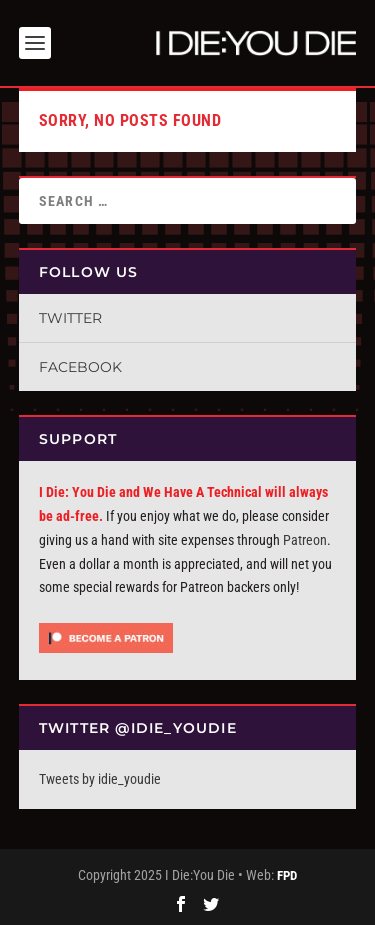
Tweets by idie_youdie (100, 779)
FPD (287, 875)
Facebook (80, 367)
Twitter (70, 318)
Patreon (305, 540)
